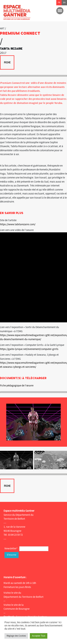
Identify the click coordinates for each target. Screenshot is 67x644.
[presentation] (32, 566)
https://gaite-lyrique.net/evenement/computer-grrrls (29, 349)
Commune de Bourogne (17, 609)
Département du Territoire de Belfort (23, 597)
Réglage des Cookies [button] (16, 636)
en (64, 3)
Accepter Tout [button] (39, 636)
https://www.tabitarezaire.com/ (18, 224)
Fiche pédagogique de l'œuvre (17, 386)
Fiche (7, 63)
